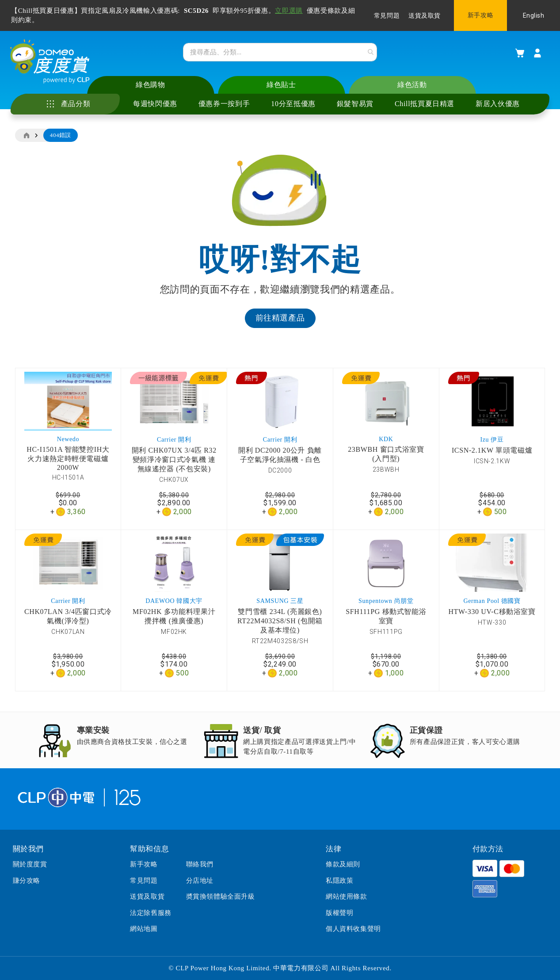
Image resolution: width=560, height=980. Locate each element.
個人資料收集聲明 (353, 929)
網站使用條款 (347, 896)
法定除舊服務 (151, 913)
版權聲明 (339, 913)
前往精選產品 (280, 319)
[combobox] (280, 53)
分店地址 (200, 881)
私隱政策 (339, 881)
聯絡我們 (200, 865)
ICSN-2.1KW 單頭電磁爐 (492, 451)
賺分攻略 (27, 881)
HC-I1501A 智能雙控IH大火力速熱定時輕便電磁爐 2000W (68, 459)
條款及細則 (343, 865)
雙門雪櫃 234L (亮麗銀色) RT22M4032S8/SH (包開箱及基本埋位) (280, 622)
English (534, 15)
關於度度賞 (30, 865)
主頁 (26, 137)
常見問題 (387, 16)
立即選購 (289, 11)
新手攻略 (480, 15)
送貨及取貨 (425, 16)
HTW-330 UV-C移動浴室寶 (492, 613)
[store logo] (51, 62)
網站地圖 (144, 929)
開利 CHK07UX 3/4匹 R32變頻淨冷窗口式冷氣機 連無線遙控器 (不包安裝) (174, 460)
